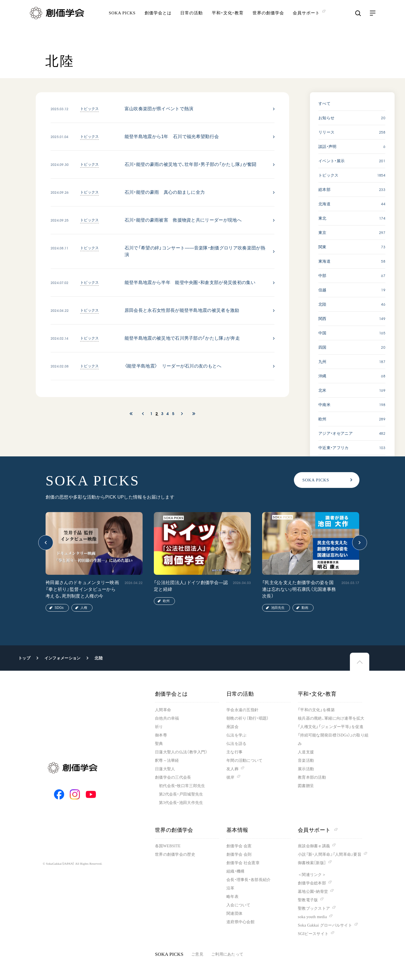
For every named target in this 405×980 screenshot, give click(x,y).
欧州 (166, 601)
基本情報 (237, 830)
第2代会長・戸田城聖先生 (181, 794)
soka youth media (312, 917)
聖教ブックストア (314, 908)
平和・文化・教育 (228, 21)
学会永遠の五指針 (242, 710)
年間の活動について (245, 761)
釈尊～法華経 (167, 761)
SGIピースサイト (313, 934)
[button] (46, 543)
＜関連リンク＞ (312, 875)
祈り (159, 727)
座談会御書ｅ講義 (314, 846)
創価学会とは (158, 21)
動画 (305, 608)
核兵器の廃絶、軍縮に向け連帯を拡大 (331, 718)
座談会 (232, 727)
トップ (24, 658)
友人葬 (232, 769)
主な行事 (234, 752)
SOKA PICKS (122, 21)
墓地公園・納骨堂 (313, 892)
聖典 (159, 744)
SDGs (59, 608)
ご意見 (197, 954)
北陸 (99, 658)
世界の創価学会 (268, 21)
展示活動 (306, 769)
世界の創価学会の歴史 (175, 854)
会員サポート (318, 830)
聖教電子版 (308, 900)
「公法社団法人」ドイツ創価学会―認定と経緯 (191, 586)
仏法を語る (236, 744)
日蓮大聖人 (165, 769)
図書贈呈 (306, 786)
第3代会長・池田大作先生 (181, 803)
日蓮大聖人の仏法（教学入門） (181, 752)
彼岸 (230, 777)
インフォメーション (63, 658)
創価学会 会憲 (239, 846)
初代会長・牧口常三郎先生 (182, 786)
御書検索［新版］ (312, 863)
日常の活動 (192, 21)
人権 (84, 608)
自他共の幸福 (167, 718)
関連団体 (234, 913)
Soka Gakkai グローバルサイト (325, 925)
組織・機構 (235, 871)
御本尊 (161, 735)
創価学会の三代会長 (173, 777)
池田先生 (278, 608)
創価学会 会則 (239, 854)
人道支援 (306, 752)
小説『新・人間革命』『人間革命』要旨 (330, 854)
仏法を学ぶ (236, 735)
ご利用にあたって (227, 954)
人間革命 (163, 710)
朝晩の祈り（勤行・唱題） (247, 718)
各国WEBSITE (168, 846)
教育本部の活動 (312, 777)
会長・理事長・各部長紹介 (248, 880)
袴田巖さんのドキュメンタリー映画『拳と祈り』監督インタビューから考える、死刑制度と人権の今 (82, 589)
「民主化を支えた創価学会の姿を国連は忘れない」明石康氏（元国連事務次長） (299, 589)
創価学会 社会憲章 (243, 863)
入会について (238, 905)
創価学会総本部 (312, 883)
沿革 (230, 888)
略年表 (232, 897)
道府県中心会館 (240, 922)
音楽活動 (306, 761)
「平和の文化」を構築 (316, 710)
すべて (324, 103)
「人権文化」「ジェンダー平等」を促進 (331, 727)
